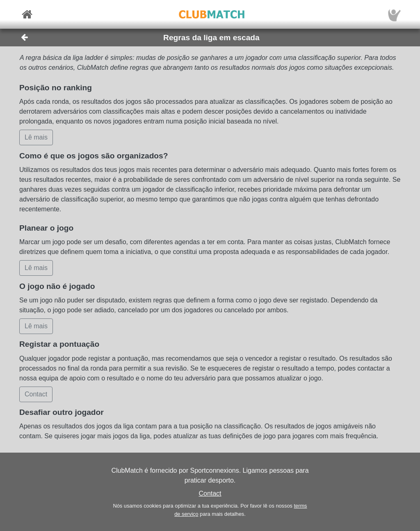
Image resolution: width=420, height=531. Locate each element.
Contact (210, 493)
